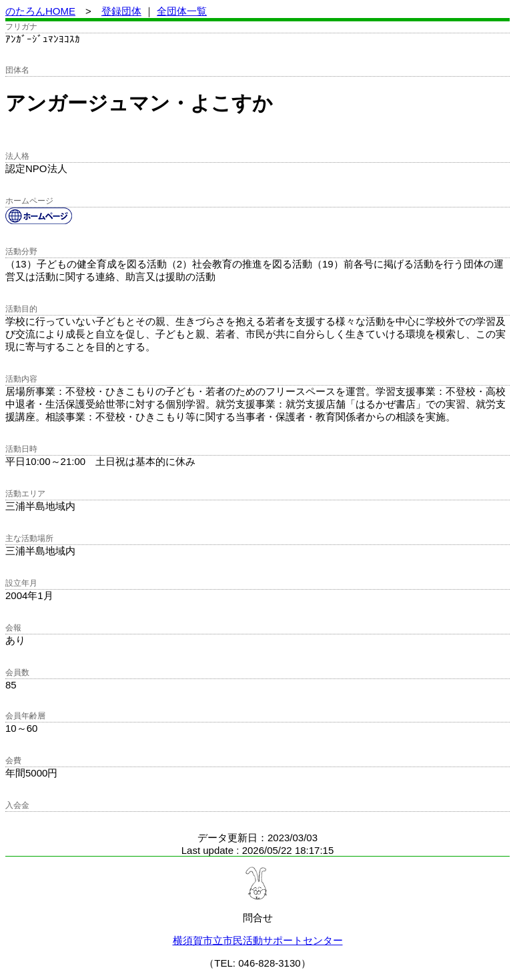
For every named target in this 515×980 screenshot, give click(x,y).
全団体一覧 (182, 11)
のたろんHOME (40, 11)
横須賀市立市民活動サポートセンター (258, 940)
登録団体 (121, 11)
